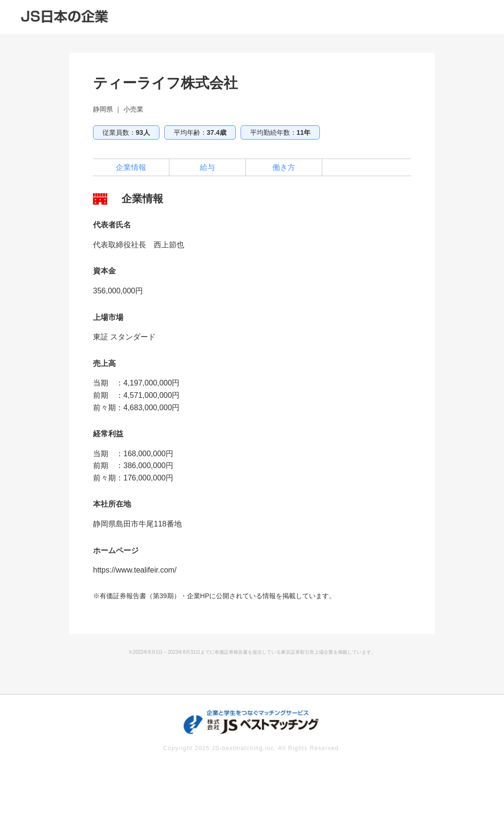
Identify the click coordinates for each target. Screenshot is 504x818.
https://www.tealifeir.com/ (135, 570)
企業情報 (131, 167)
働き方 (284, 167)
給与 (207, 167)
